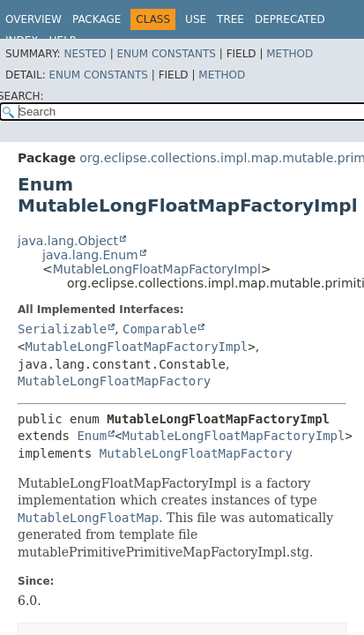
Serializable (62, 329)
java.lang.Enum (90, 255)
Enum (92, 436)
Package (97, 19)
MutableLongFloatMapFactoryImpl (157, 269)
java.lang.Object (68, 241)
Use (196, 19)
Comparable (160, 329)
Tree (230, 19)
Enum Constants (166, 54)
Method (290, 54)
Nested (85, 54)
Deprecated (290, 19)
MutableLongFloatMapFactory (114, 381)
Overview (33, 19)
